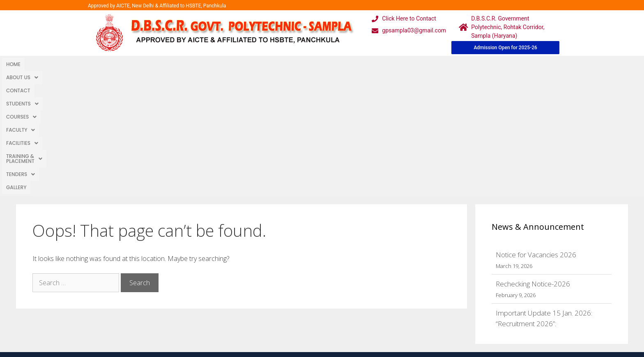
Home (13, 64)
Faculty (195, 64)
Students (117, 64)
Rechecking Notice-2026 (533, 161)
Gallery (378, 64)
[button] (45, 64)
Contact (81, 64)
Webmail (289, 266)
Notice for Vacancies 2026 (536, 132)
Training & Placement (291, 64)
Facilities (234, 64)
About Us (45, 64)
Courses (157, 64)
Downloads (229, 299)
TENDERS (346, 64)
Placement (292, 315)
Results (287, 299)
